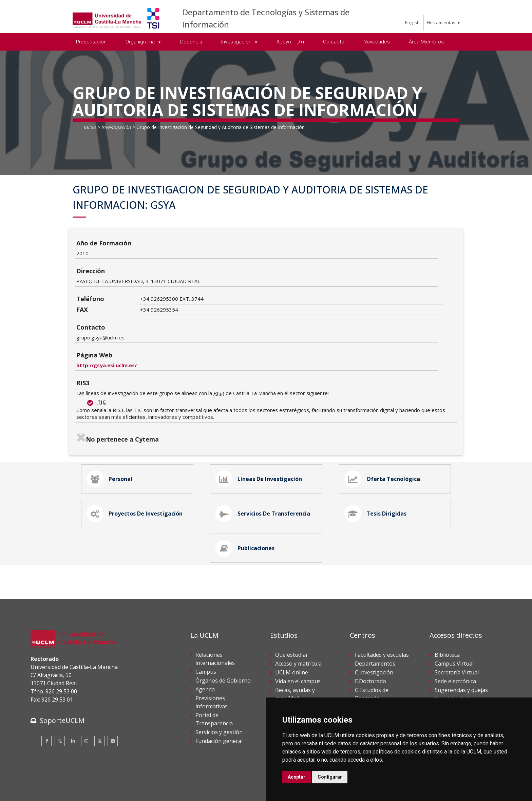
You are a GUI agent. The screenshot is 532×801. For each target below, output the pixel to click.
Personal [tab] (111, 429)
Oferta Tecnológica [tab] (384, 429)
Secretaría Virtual (457, 632)
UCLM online (292, 632)
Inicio (90, 127)
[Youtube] (99, 700)
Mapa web (109, 791)
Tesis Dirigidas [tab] (377, 467)
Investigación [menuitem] (237, 42)
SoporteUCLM (62, 679)
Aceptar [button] (297, 777)
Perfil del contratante (461, 675)
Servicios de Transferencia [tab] (264, 467)
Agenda (205, 649)
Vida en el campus (298, 640)
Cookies (68, 784)
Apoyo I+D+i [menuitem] (290, 42)
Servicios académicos (302, 675)
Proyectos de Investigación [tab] (136, 467)
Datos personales (102, 784)
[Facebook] (46, 700)
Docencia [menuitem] (191, 42)
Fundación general (219, 700)
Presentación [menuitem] (91, 42)
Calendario (289, 666)
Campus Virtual (454, 623)
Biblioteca (447, 614)
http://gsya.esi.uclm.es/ (170, 314)
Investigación (116, 127)
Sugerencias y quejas (461, 649)
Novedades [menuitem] (377, 42)
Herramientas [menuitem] (441, 22)
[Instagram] (86, 700)
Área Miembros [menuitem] (426, 42)
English (412, 22)
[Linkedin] (73, 700)
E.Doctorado (370, 640)
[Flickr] (113, 700)
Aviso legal (42, 784)
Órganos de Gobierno (223, 640)
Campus (206, 631)
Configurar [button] (330, 777)
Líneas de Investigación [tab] (260, 429)
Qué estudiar (292, 614)
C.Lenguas (368, 666)
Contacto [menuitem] (334, 42)
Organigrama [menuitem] (141, 42)
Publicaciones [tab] (246, 505)
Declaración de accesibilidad (61, 791)
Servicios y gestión (219, 691)
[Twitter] (60, 700)
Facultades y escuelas (382, 614)
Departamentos (375, 623)
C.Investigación (374, 632)
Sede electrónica (455, 640)
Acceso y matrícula (298, 623)
